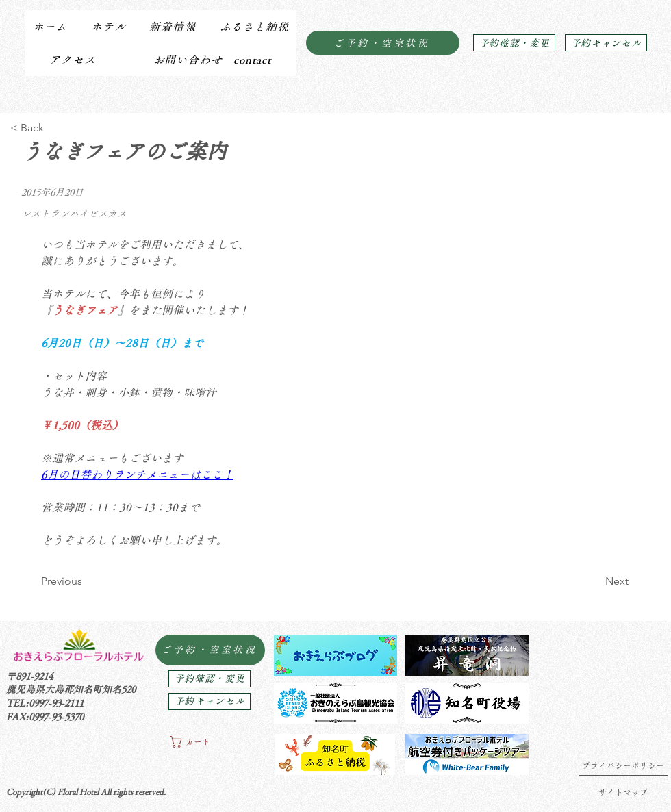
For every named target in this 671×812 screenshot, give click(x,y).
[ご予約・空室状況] (383, 43)
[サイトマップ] (623, 792)
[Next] (594, 581)
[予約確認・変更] (514, 43)
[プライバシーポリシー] (623, 765)
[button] (108, 27)
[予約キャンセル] (606, 43)
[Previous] (86, 581)
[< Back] (55, 128)
